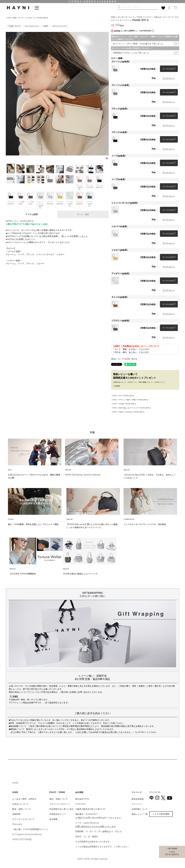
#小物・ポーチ (14, 26)
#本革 (46, 26)
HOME (9, 18)
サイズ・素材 (83, 214)
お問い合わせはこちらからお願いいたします (96, 826)
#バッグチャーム (32, 26)
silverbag (129, 412)
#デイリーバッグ (59, 26)
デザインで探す (124, 400)
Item (120, 396)
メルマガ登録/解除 (161, 814)
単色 (134, 400)
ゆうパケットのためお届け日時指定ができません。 (132, 48)
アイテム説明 (32, 214)
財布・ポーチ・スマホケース (24, 18)
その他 (121, 404)
